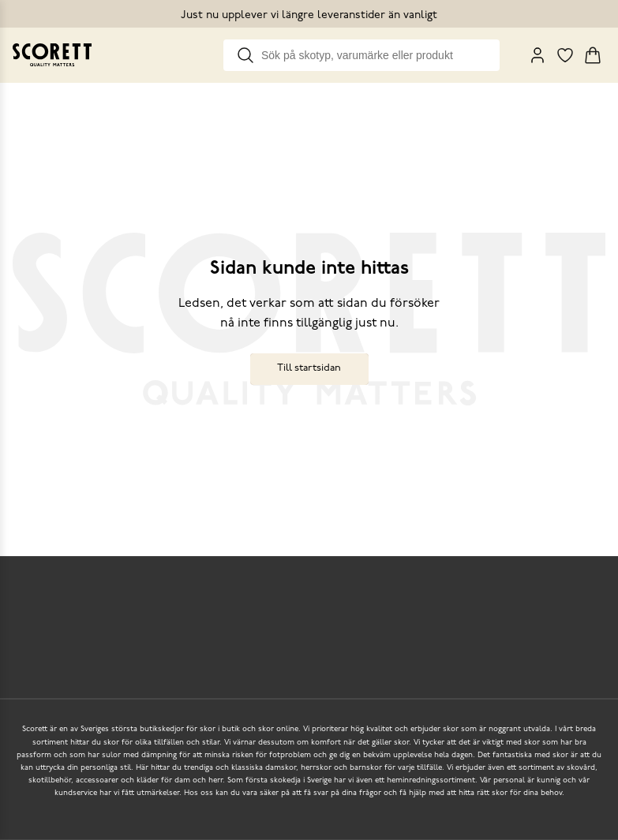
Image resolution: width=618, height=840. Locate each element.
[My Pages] (537, 55)
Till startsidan (309, 368)
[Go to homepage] (52, 55)
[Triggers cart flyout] (593, 55)
